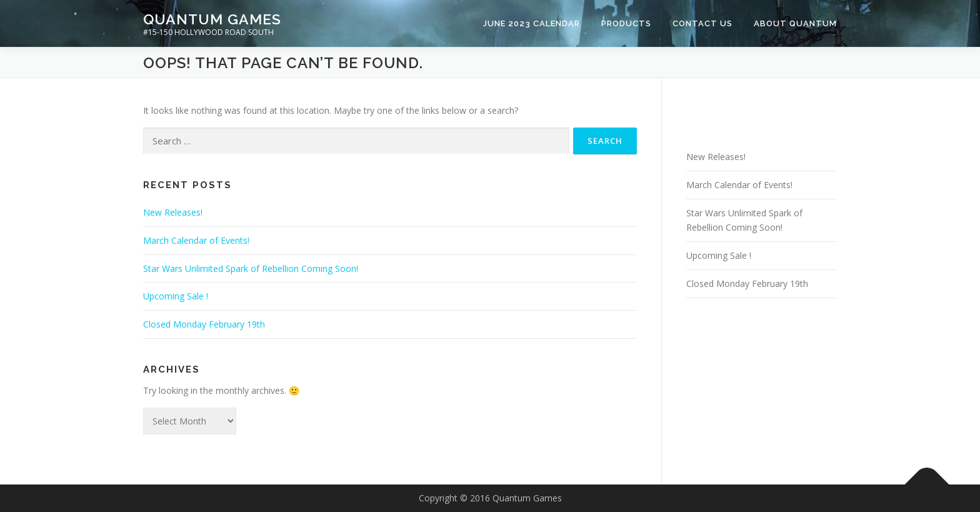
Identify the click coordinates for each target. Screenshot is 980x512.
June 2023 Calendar (532, 23)
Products (626, 23)
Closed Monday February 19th (204, 324)
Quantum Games (212, 19)
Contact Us (702, 23)
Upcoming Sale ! (176, 296)
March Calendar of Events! (196, 240)
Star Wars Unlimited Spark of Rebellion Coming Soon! (251, 269)
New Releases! (173, 212)
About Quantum (795, 23)
